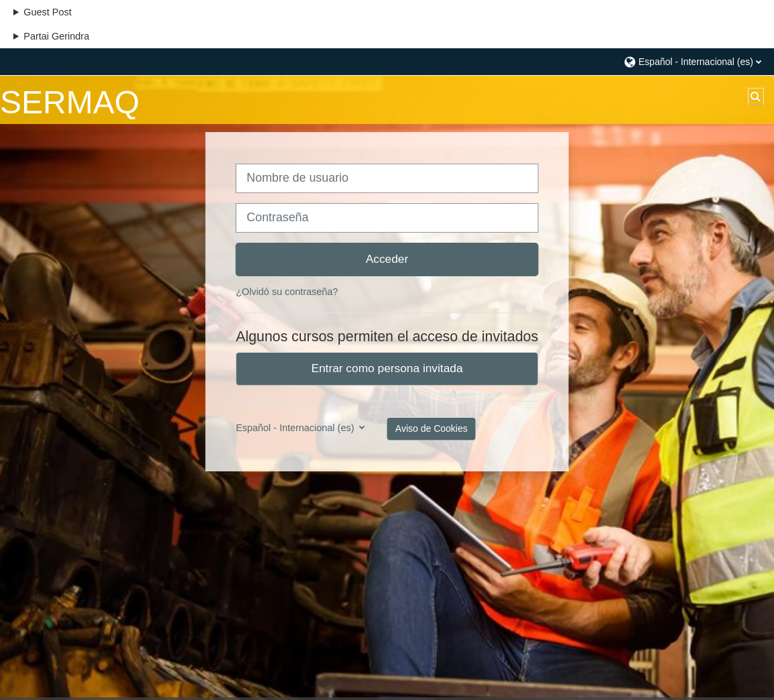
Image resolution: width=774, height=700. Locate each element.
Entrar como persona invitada (387, 368)
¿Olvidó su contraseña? (287, 292)
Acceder (387, 259)
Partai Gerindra (56, 36)
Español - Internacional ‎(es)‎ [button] (297, 428)
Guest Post (47, 12)
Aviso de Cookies (432, 428)
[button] (692, 61)
